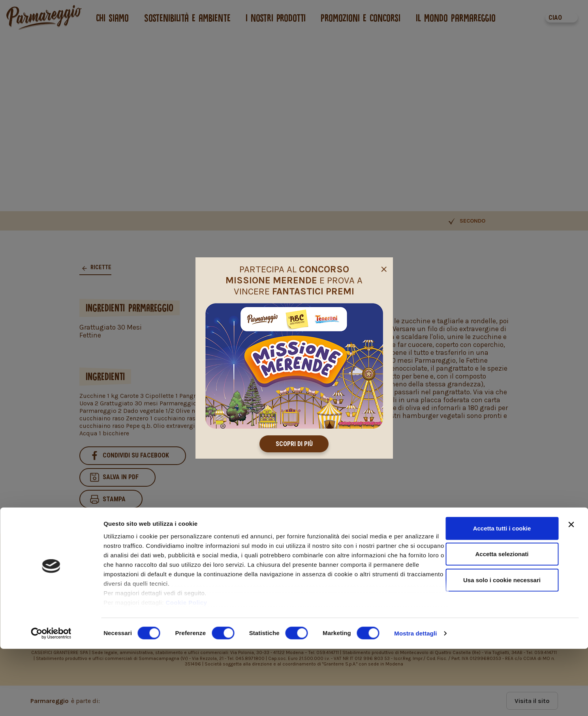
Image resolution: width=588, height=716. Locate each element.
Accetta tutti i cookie (502, 595)
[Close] (384, 268)
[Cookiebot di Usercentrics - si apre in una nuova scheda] (51, 701)
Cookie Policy (187, 670)
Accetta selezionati (502, 621)
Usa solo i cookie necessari (502, 647)
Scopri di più (294, 444)
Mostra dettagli (415, 700)
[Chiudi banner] (571, 592)
